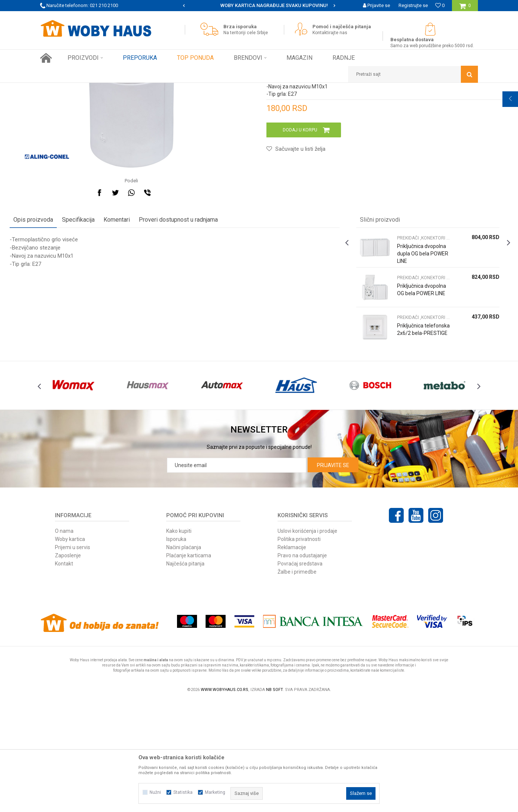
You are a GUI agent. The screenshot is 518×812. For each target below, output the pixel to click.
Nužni (155, 792)
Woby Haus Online (59, 88)
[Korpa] (465, 8)
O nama (64, 642)
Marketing (215, 792)
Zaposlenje (68, 666)
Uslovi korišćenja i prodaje (307, 642)
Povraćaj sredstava (300, 674)
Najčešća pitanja (185, 674)
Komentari (147, 317)
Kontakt (64, 674)
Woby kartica (70, 650)
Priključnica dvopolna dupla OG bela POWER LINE (403, 354)
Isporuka (176, 650)
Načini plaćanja (184, 658)
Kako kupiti (179, 642)
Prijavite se (333, 576)
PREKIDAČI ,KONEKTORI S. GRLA (210, 88)
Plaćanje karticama (189, 666)
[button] (413, 74)
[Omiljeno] (440, 5)
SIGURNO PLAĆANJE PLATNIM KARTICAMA (258, 5)
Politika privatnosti (299, 650)
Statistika (183, 792)
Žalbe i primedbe (297, 682)
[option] (259, 6)
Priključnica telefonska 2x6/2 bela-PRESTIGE (400, 434)
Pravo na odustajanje (302, 666)
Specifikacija (109, 317)
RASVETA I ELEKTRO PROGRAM (140, 88)
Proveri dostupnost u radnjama (209, 317)
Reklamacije (292, 658)
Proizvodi (93, 88)
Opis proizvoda (64, 317)
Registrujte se (413, 5)
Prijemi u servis (73, 658)
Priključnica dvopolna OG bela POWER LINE (402, 394)
